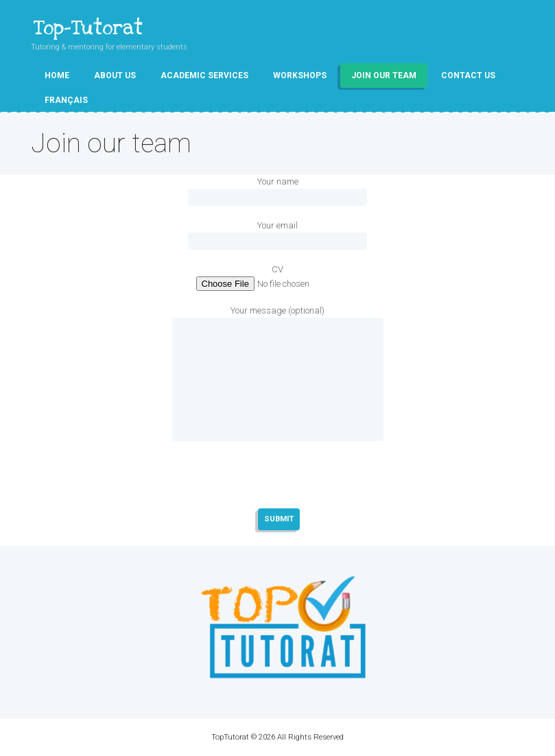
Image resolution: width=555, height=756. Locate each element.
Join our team (384, 75)
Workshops (300, 75)
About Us (115, 75)
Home (57, 75)
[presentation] (278, 489)
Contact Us (468, 75)
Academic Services (204, 75)
